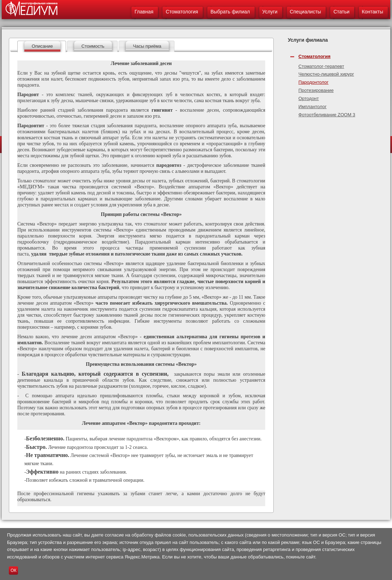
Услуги (270, 12)
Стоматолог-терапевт (321, 66)
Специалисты (306, 12)
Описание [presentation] (42, 46)
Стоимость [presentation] (93, 46)
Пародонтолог (313, 82)
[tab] (42, 46)
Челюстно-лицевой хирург (326, 74)
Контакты (373, 12)
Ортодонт (309, 98)
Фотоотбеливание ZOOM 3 (327, 115)
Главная (144, 12)
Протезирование (316, 90)
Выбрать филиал (230, 12)
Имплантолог (313, 107)
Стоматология (182, 12)
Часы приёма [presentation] (147, 46)
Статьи (341, 12)
